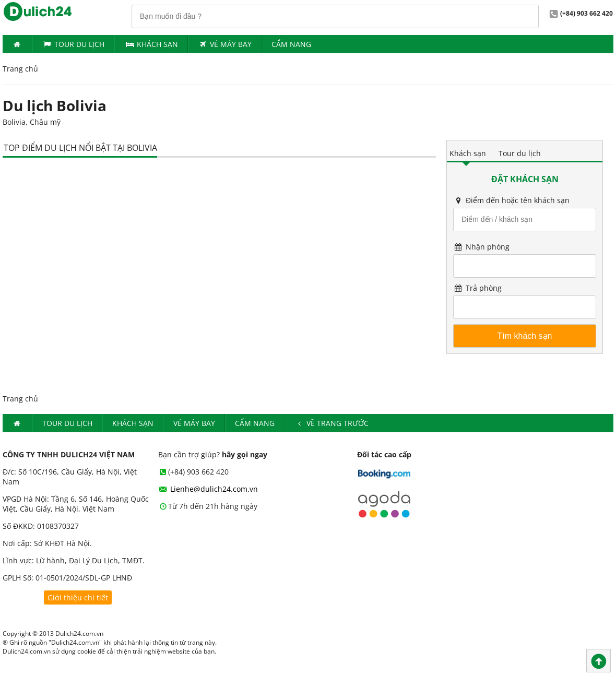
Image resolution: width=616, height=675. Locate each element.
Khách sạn (468, 153)
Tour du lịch (74, 44)
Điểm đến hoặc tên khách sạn (511, 200)
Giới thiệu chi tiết (78, 597)
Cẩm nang (291, 44)
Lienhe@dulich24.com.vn (208, 489)
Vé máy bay (225, 44)
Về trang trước (332, 423)
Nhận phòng (481, 247)
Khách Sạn (151, 44)
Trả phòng (477, 288)
